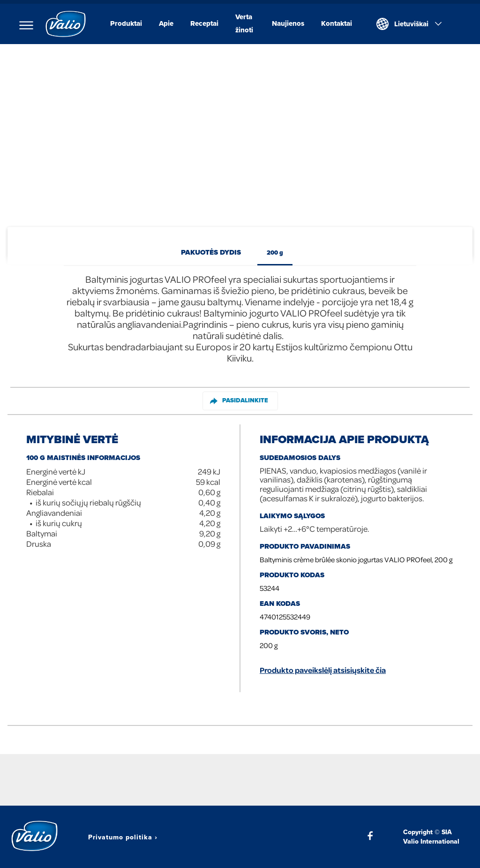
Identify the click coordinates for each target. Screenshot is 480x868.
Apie (166, 23)
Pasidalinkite (239, 400)
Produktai (126, 23)
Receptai (204, 23)
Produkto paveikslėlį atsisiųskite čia (323, 670)
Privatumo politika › (123, 837)
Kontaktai (337, 23)
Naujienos (288, 23)
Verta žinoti (244, 23)
